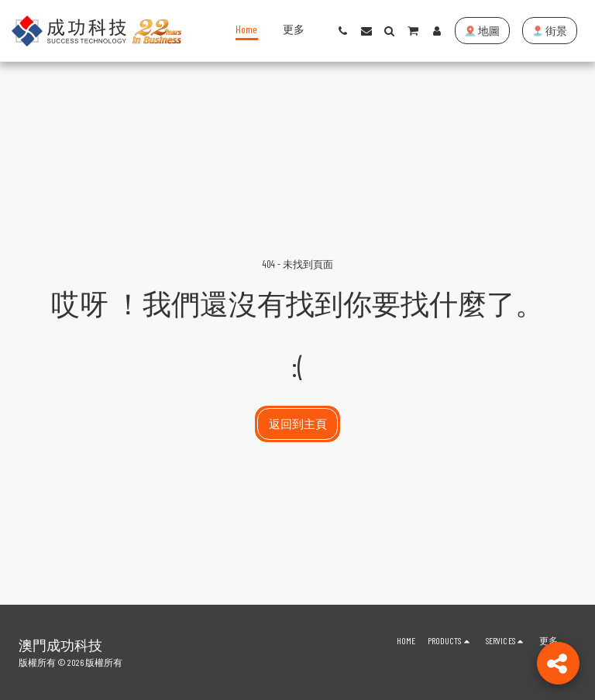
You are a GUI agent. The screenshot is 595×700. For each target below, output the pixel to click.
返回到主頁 (298, 424)
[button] (343, 31)
